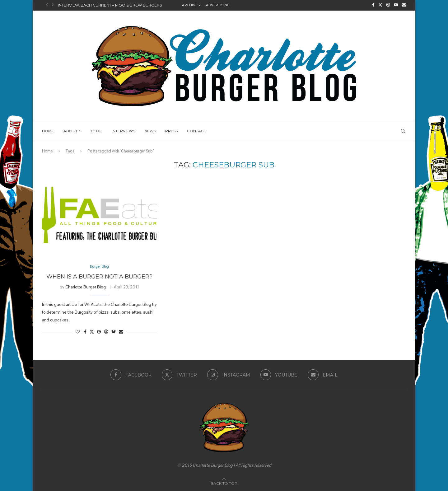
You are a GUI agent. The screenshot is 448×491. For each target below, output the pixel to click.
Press (171, 130)
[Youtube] (396, 5)
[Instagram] (388, 5)
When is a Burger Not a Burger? (99, 276)
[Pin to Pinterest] (99, 332)
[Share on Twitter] (92, 332)
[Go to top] (224, 483)
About (70, 130)
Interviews (123, 130)
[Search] (403, 130)
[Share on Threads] (106, 332)
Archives (191, 5)
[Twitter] (380, 5)
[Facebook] (373, 5)
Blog (97, 130)
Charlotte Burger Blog (86, 287)
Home (48, 130)
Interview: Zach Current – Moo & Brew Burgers (110, 5)
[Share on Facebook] (85, 332)
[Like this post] (78, 332)
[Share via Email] (121, 332)
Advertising (218, 5)
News (150, 130)
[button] (47, 5)
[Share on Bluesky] (114, 332)
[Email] (404, 5)
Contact (196, 130)
